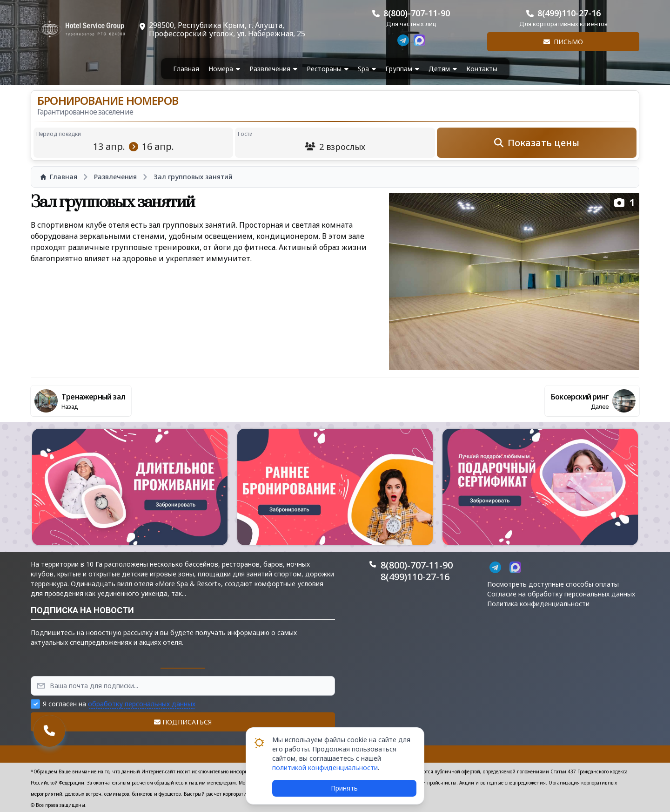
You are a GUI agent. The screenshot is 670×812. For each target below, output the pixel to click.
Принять (344, 788)
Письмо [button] (563, 42)
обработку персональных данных (142, 704)
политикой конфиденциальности (325, 768)
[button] (130, 487)
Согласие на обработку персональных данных (561, 594)
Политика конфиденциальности (538, 604)
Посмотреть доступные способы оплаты (553, 584)
